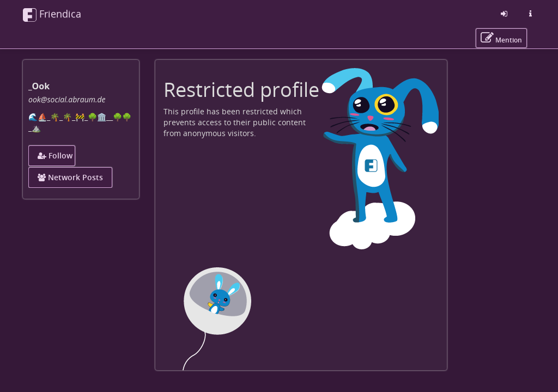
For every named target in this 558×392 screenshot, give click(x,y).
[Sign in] (504, 14)
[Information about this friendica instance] (530, 14)
